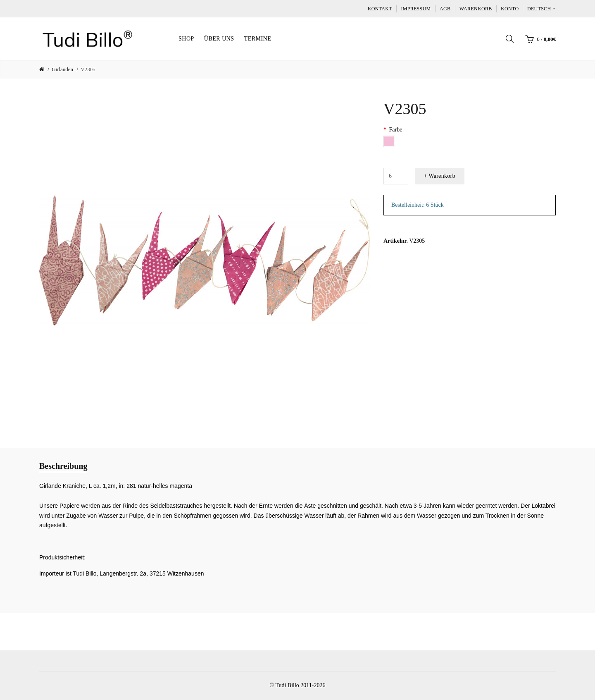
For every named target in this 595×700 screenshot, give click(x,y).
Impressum (416, 9)
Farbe (396, 130)
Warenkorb (476, 9)
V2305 (88, 69)
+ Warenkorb (440, 176)
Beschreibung (63, 466)
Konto (510, 9)
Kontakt (380, 9)
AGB (445, 9)
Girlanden (62, 69)
